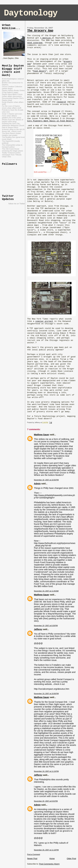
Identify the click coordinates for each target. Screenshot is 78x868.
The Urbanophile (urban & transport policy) (12, 146)
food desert (40, 71)
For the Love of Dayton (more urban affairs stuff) (12, 107)
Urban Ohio (6, 157)
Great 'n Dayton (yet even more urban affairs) (12, 115)
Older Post (71, 858)
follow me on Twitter (17, 204)
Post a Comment (34, 854)
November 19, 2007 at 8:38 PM (46, 626)
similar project (44, 321)
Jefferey (38, 629)
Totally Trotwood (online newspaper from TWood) (12, 154)
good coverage (35, 43)
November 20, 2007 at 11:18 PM (46, 850)
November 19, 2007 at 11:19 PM (46, 771)
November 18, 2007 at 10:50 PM (46, 480)
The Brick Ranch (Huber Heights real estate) (11, 134)
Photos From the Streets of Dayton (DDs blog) (13, 121)
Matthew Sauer (42, 435)
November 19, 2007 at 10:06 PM (46, 694)
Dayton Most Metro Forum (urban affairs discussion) (12, 95)
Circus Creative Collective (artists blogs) (12, 87)
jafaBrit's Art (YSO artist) (12, 118)
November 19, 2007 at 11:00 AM (46, 591)
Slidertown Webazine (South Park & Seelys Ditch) (13, 126)
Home (52, 858)
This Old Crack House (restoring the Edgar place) (12, 150)
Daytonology (31, 13)
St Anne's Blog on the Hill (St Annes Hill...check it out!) (13, 130)
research (61, 102)
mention (47, 38)
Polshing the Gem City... (11, 123)
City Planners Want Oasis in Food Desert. (51, 121)
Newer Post (32, 858)
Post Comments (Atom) (49, 864)
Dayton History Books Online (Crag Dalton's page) (13, 91)
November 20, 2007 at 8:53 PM (46, 801)
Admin (37, 484)
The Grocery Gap (40, 31)
